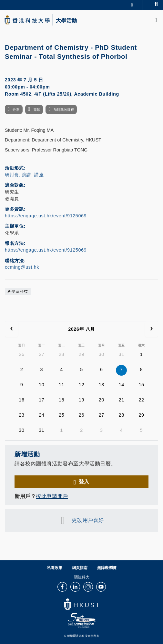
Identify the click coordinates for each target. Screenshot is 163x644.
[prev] (12, 329)
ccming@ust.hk (22, 267)
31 (122, 354)
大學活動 (66, 21)
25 (61, 415)
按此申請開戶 (52, 496)
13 (102, 385)
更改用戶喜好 (88, 520)
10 (41, 385)
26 (21, 354)
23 (21, 415)
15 (141, 385)
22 (141, 400)
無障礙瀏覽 (107, 568)
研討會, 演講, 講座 (24, 175)
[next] (151, 329)
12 (81, 385)
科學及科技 (18, 291)
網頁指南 (80, 568)
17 (41, 400)
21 (122, 400)
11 (61, 385)
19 (81, 400)
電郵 (37, 110)
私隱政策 (55, 568)
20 (102, 400)
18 (61, 400)
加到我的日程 (64, 110)
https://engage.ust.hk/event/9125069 (46, 216)
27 (41, 354)
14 (122, 385)
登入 (84, 482)
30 (102, 354)
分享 (16, 110)
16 (21, 400)
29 (81, 354)
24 (41, 415)
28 (61, 354)
